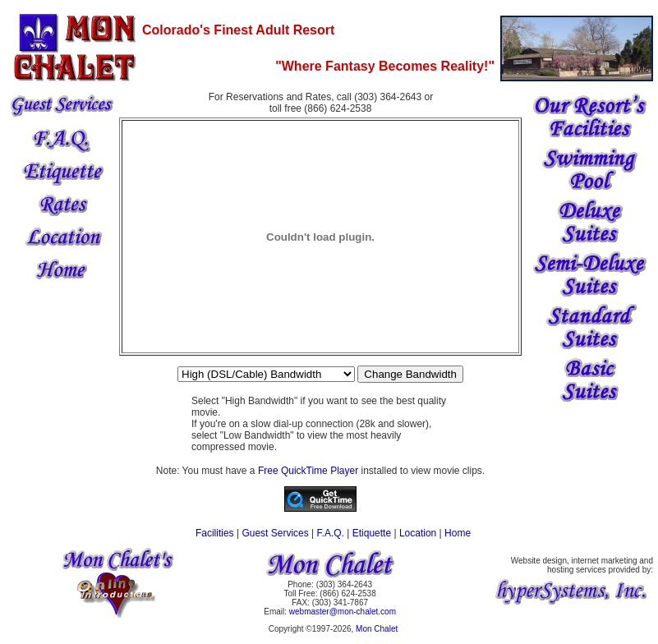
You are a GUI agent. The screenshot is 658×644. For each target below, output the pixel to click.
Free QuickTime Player (308, 471)
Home (458, 533)
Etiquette (372, 533)
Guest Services (275, 533)
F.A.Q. (331, 533)
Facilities (215, 533)
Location (418, 533)
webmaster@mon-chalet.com (343, 612)
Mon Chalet (377, 629)
